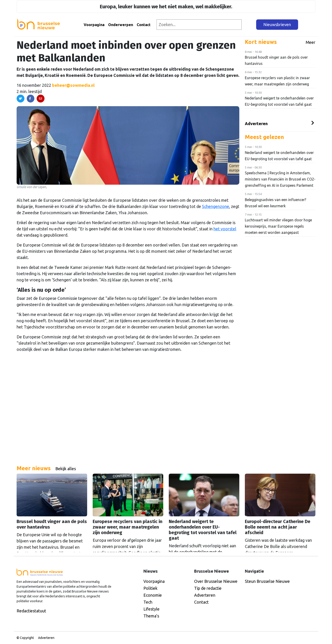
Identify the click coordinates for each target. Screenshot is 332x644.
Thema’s (151, 616)
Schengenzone (216, 206)
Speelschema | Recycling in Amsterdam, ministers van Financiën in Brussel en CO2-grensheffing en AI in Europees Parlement (280, 179)
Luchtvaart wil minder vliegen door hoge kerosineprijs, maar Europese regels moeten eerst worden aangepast (278, 226)
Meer (311, 42)
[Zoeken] (249, 25)
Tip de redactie (208, 588)
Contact (144, 25)
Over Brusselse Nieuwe (216, 581)
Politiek (150, 588)
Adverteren (256, 123)
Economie (153, 595)
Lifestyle (151, 609)
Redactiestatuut (31, 611)
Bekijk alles (66, 469)
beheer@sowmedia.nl (73, 85)
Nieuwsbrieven (277, 24)
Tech (148, 602)
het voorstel (225, 229)
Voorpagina (94, 25)
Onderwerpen (121, 25)
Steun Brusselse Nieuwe (267, 581)
